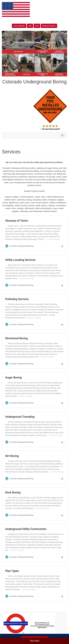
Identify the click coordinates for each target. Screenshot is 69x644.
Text (37, 26)
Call (30, 26)
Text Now (34, 641)
